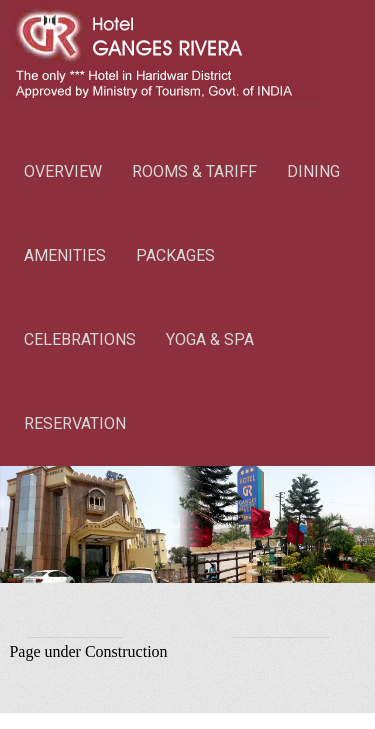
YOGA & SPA (210, 339)
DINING (313, 171)
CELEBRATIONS (80, 339)
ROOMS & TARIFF (194, 171)
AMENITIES (65, 255)
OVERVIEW (63, 171)
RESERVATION (75, 423)
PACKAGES (175, 255)
